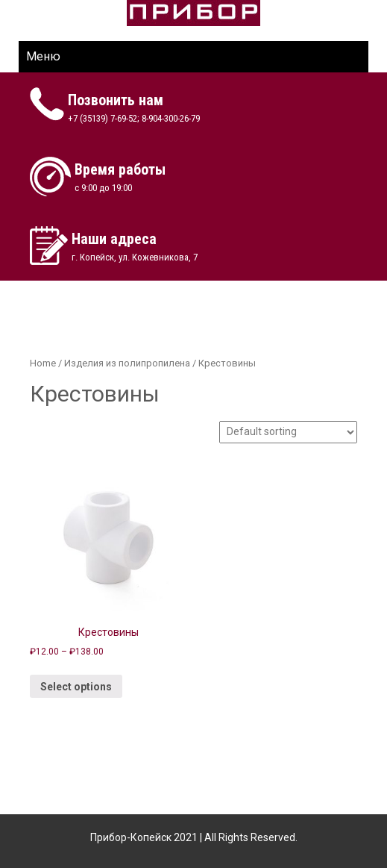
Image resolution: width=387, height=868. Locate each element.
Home (43, 363)
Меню (43, 56)
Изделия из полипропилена (127, 363)
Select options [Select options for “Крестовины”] (76, 687)
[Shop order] (288, 432)
